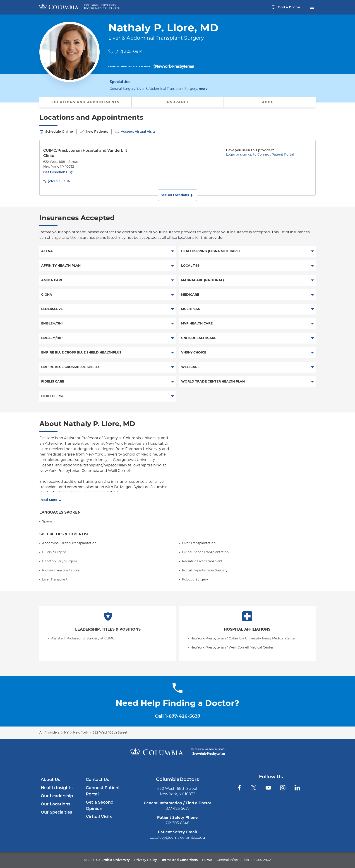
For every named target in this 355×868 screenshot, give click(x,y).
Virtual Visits (99, 817)
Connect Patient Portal (103, 791)
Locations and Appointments (86, 102)
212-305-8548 (177, 823)
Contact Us (97, 780)
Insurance (177, 102)
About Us (50, 780)
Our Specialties (56, 812)
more (203, 88)
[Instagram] (283, 788)
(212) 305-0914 (128, 51)
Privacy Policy (146, 860)
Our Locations (55, 804)
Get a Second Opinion (100, 805)
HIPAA (207, 860)
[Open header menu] (312, 7)
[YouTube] (268, 788)
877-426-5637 (177, 808)
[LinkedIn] (297, 788)
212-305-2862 (261, 860)
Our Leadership (57, 796)
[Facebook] (239, 788)
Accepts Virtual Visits (138, 132)
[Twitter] (254, 788)
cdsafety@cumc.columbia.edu (177, 838)
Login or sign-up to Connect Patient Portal (260, 154)
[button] (177, 195)
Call (178, 716)
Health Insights (57, 788)
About (269, 102)
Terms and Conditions (180, 860)
